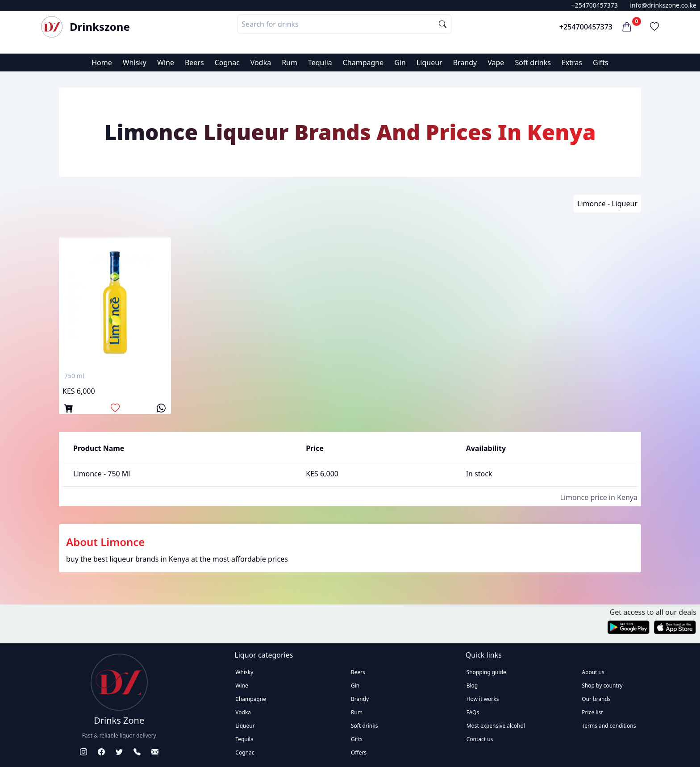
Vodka (261, 63)
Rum (290, 63)
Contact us (480, 739)
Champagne (363, 63)
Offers (359, 752)
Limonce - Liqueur (607, 204)
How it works (483, 699)
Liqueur (429, 63)
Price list (592, 712)
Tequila (320, 63)
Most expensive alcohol (496, 726)
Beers (194, 63)
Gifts (601, 63)
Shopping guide (486, 672)
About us (593, 672)
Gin (400, 63)
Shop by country (602, 686)
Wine (166, 63)
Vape (496, 63)
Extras (572, 63)
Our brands (596, 699)
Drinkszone (100, 27)
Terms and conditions (609, 726)
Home (102, 63)
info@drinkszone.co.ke (663, 5)
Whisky (135, 63)
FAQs (473, 712)
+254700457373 (595, 5)
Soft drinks (533, 63)
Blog (472, 686)
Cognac (227, 63)
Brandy (465, 63)
